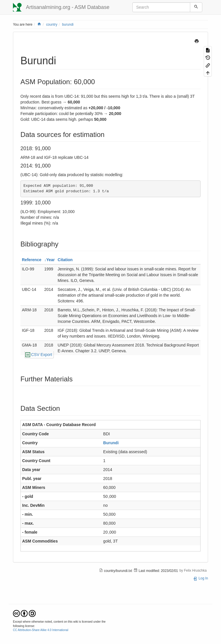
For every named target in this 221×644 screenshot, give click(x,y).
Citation (65, 260)
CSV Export (42, 355)
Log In (201, 578)
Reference (32, 260)
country (52, 25)
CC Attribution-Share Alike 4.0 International (41, 630)
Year (51, 260)
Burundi (111, 443)
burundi (68, 25)
